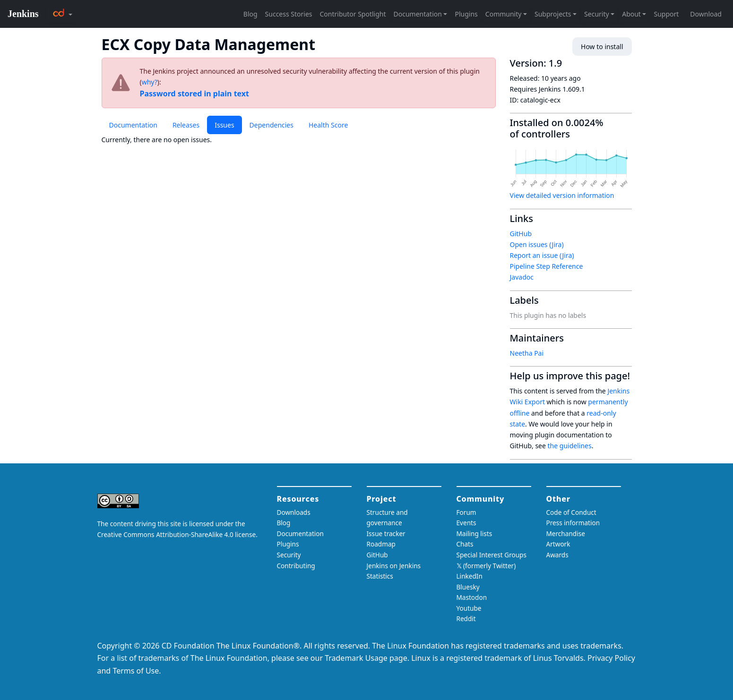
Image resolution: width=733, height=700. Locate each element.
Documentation (133, 125)
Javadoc (522, 277)
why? (150, 82)
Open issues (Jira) (537, 244)
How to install (602, 47)
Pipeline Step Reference (547, 266)
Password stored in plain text (195, 94)
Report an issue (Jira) (542, 255)
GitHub (521, 234)
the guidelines (570, 446)
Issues (224, 125)
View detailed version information (562, 195)
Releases (186, 125)
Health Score (328, 125)
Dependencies (272, 125)
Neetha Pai (527, 353)
